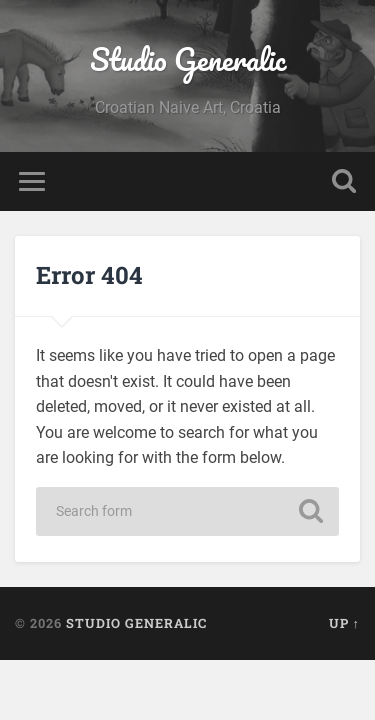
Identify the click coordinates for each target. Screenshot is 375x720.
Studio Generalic (188, 59)
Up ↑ (344, 623)
